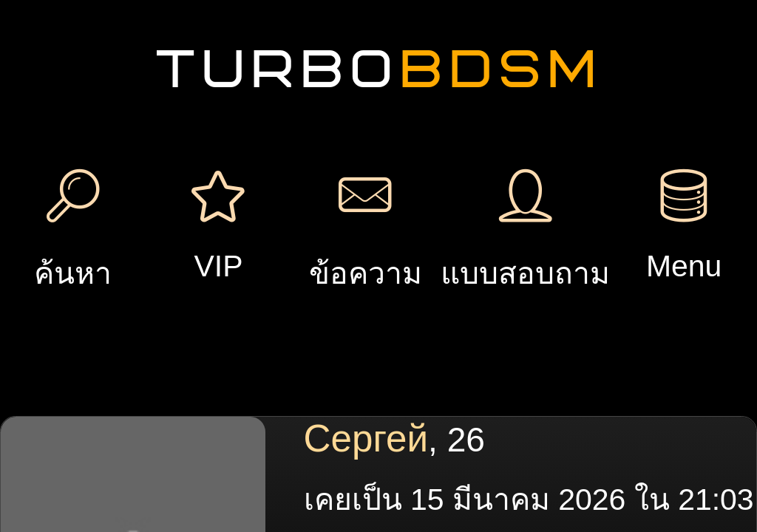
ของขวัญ (360, 187)
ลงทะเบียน (146, 54)
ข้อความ (260, 187)
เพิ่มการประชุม (581, 84)
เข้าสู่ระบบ (147, 99)
